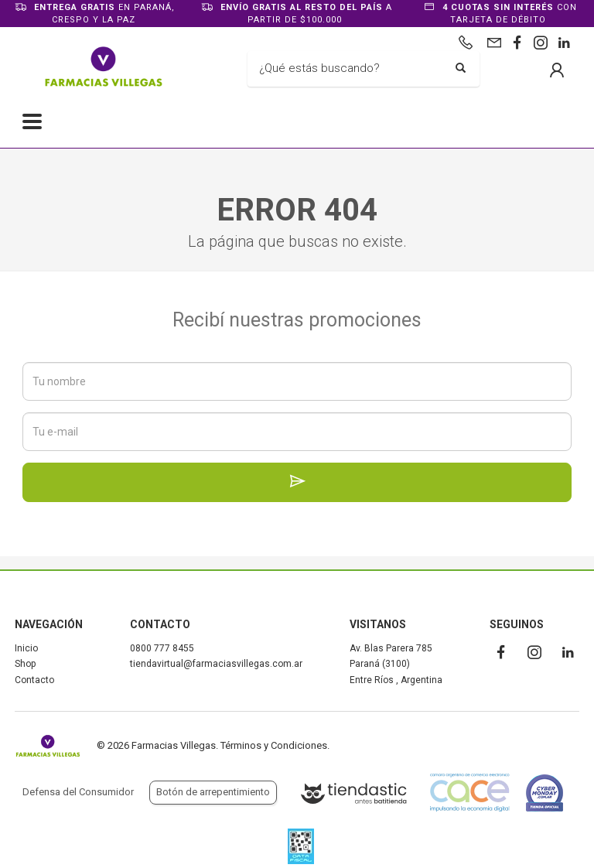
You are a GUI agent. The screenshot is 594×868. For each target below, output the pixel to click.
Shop (25, 664)
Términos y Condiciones (274, 745)
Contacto (34, 680)
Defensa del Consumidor (78, 792)
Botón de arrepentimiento (213, 792)
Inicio (26, 648)
